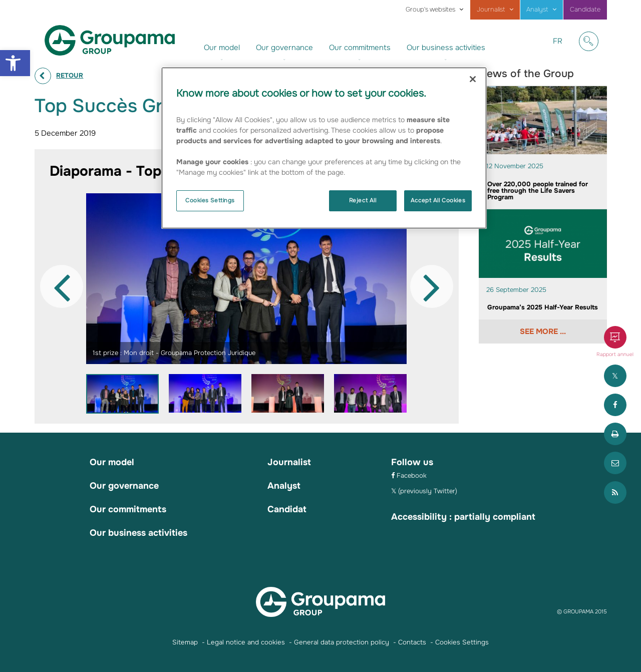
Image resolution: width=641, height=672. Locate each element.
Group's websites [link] (430, 10)
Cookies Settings (210, 200)
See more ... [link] (543, 331)
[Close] (473, 79)
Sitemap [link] (185, 642)
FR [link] (561, 49)
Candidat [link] (287, 509)
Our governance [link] (284, 48)
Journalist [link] (491, 10)
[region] (324, 148)
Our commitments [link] (360, 48)
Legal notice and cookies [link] (246, 642)
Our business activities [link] (446, 48)
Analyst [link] (537, 10)
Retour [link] (70, 75)
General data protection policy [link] (342, 642)
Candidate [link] (585, 10)
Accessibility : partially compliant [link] (463, 517)
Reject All (363, 200)
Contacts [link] (412, 642)
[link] (15, 63)
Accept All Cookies (438, 200)
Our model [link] (222, 48)
